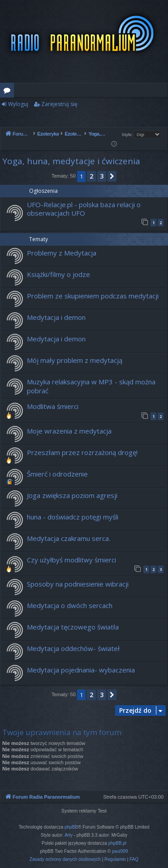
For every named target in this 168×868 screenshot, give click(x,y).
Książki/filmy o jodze (58, 274)
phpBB (71, 827)
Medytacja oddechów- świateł (73, 648)
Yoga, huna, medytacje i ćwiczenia (71, 161)
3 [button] (102, 176)
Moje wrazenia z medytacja (69, 431)
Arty (69, 835)
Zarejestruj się (59, 104)
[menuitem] (65, 859)
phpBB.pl (117, 843)
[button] (112, 176)
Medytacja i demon (56, 317)
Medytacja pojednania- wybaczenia (81, 670)
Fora (9, 92)
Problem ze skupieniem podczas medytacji (93, 296)
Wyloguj (18, 104)
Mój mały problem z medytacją (75, 360)
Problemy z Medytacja (62, 253)
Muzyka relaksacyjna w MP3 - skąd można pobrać (91, 386)
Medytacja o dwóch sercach (70, 605)
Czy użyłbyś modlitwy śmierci (71, 560)
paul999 (120, 851)
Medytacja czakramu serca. (69, 538)
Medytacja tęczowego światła (73, 627)
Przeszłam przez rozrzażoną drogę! (82, 452)
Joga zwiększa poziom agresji (72, 495)
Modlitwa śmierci (53, 406)
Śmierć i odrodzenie (57, 474)
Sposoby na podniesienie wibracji (78, 584)
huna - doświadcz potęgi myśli (73, 517)
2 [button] (91, 176)
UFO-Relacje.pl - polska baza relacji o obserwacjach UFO (84, 209)
